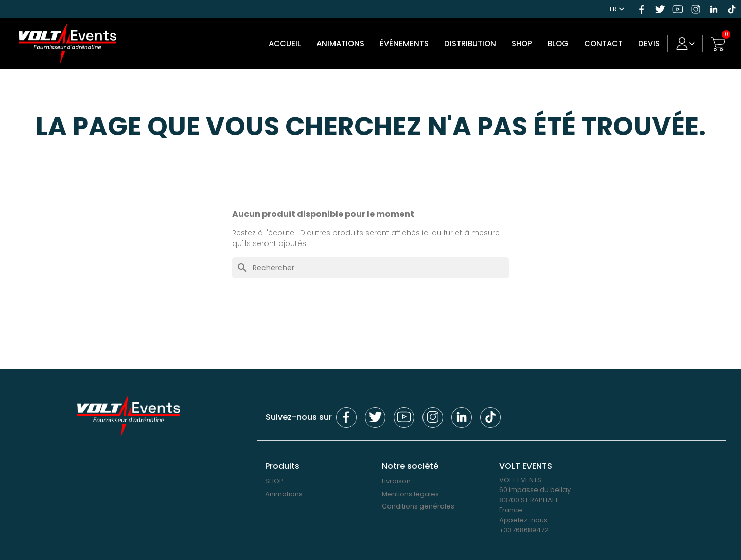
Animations (344, 43)
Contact (607, 43)
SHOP (525, 43)
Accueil (288, 43)
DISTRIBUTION (474, 43)
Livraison (396, 481)
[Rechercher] (370, 268)
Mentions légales (410, 494)
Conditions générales (418, 506)
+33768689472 (524, 530)
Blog (562, 43)
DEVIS (652, 43)
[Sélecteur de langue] (619, 8)
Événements (408, 43)
